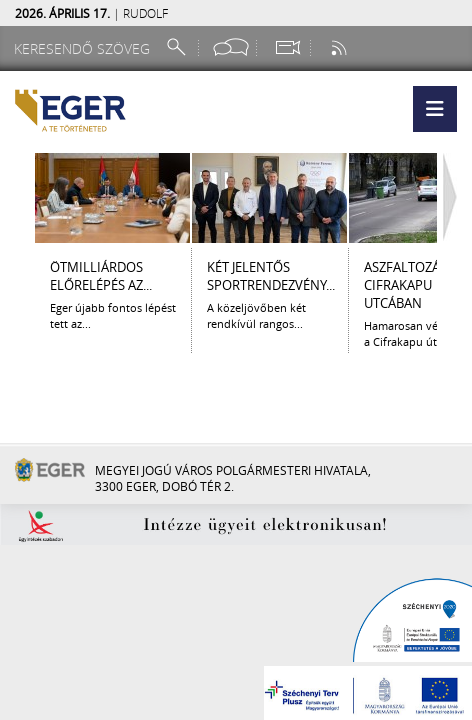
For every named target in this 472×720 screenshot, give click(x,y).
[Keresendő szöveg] (85, 48)
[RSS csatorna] (341, 47)
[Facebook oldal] (231, 47)
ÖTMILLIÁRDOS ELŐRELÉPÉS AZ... (101, 276)
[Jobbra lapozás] (455, 198)
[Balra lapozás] (17, 198)
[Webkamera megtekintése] (287, 47)
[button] (435, 109)
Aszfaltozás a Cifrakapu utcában (411, 285)
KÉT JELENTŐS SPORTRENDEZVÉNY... (271, 276)
